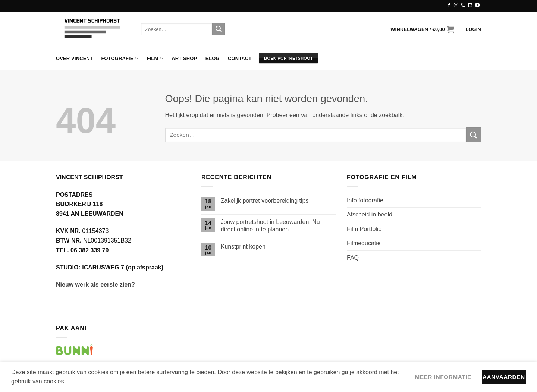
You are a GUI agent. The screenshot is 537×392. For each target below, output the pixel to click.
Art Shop (184, 58)
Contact (240, 58)
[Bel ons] (463, 6)
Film (155, 58)
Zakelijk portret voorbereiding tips (265, 201)
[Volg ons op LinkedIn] (470, 6)
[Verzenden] (219, 29)
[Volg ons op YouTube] (477, 6)
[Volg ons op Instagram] (456, 6)
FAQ (353, 258)
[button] (422, 29)
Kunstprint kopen (243, 246)
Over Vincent (74, 58)
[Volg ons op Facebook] (449, 6)
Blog (213, 58)
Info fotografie (365, 200)
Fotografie (120, 58)
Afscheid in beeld (370, 214)
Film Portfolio (364, 229)
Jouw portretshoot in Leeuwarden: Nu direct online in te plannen (270, 225)
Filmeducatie (364, 243)
